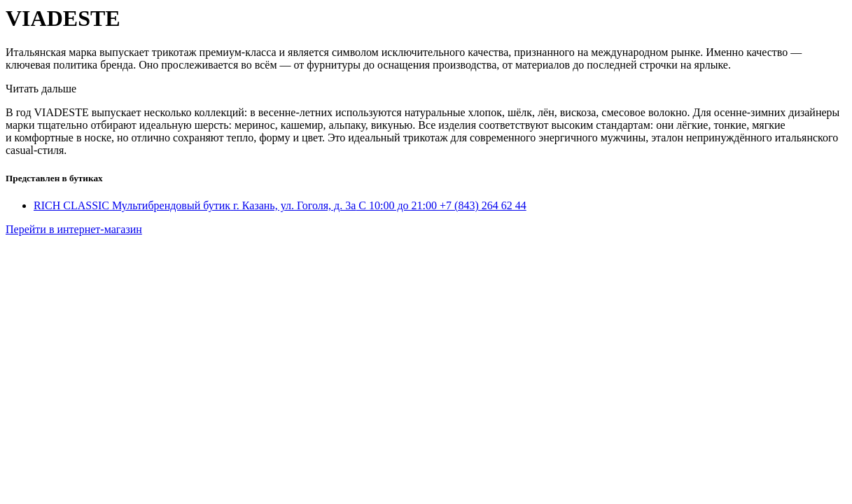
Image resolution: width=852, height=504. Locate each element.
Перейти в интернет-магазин (74, 229)
